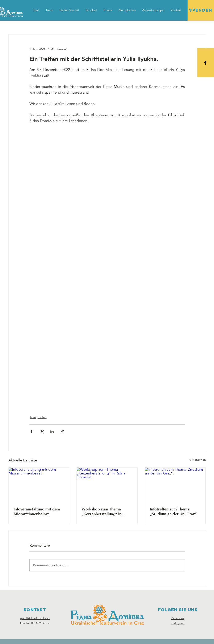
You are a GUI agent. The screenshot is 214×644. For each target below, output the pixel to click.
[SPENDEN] (201, 10)
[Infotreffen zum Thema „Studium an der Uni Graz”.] (175, 485)
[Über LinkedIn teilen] (52, 431)
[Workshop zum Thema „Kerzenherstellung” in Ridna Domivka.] (107, 485)
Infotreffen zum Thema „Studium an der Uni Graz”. (174, 511)
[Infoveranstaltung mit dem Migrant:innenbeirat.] (39, 485)
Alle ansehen (197, 460)
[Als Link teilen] (62, 431)
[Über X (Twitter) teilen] (42, 431)
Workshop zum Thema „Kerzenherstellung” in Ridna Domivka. (102, 511)
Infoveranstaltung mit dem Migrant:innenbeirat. (37, 511)
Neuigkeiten (38, 417)
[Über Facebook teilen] (31, 431)
